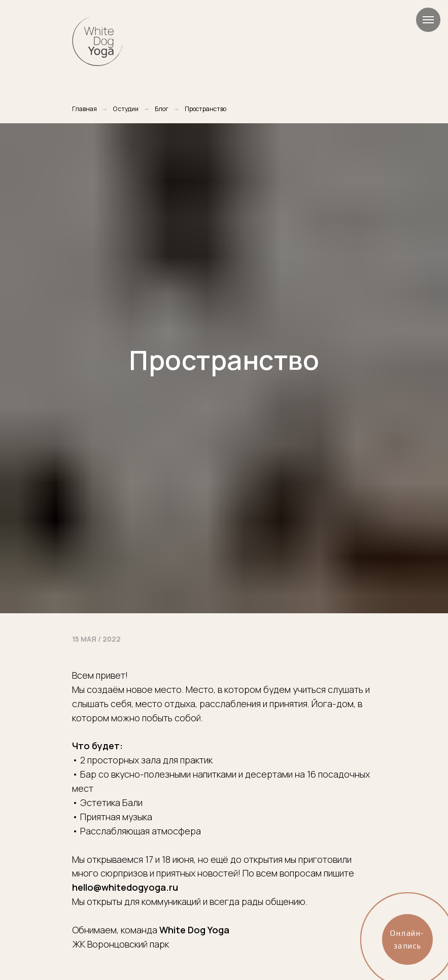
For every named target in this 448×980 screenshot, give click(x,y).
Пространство (205, 109)
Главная (84, 109)
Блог (162, 109)
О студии (126, 109)
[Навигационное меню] (428, 20)
